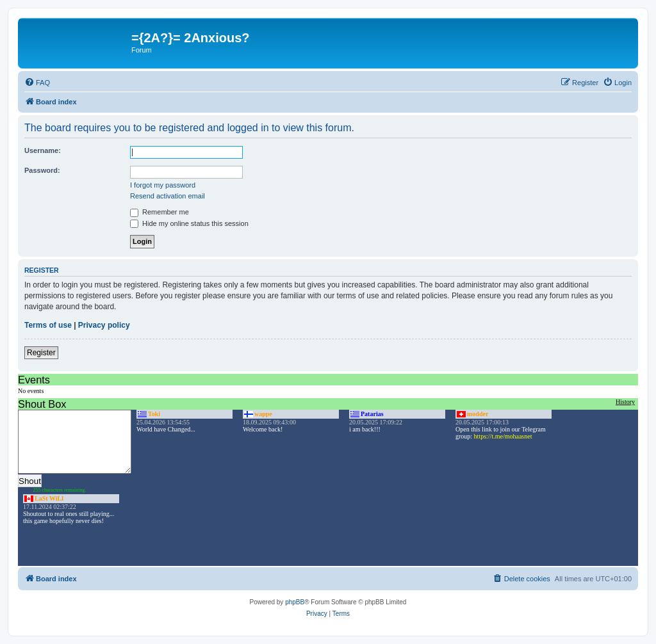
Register (41, 353)
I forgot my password (163, 185)
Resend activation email (168, 196)
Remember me (160, 212)
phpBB (295, 602)
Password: (42, 170)
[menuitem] (37, 83)
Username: (43, 150)
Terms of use (48, 325)
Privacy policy (104, 325)
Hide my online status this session (189, 223)
